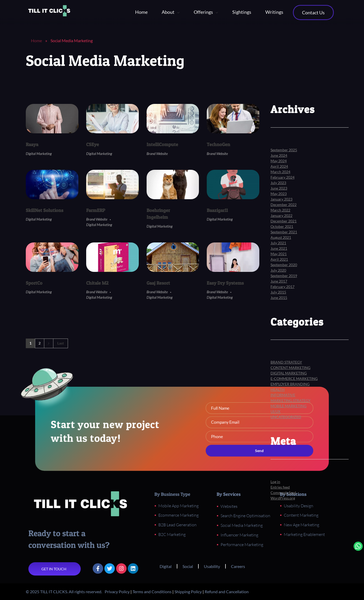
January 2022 (281, 215)
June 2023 (279, 188)
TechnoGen (218, 144)
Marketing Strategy (291, 400)
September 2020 (284, 265)
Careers (238, 566)
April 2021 (279, 259)
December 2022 (284, 205)
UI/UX (275, 411)
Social (188, 566)
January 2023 (281, 199)
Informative (283, 395)
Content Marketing (290, 368)
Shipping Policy (188, 592)
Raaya (32, 144)
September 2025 (284, 150)
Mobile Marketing (288, 406)
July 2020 (278, 270)
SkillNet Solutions (45, 210)
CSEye (93, 144)
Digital (166, 566)
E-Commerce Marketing (294, 379)
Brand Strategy (286, 362)
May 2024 (279, 161)
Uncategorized (286, 417)
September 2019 (284, 276)
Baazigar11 (217, 210)
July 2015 (278, 292)
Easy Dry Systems (225, 283)
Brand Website (157, 154)
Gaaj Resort (158, 283)
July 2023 (278, 183)
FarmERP (96, 210)
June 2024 (279, 155)
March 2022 (280, 210)
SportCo (34, 283)
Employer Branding (290, 384)
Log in (275, 482)
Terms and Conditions (152, 592)
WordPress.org (283, 498)
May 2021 (279, 254)
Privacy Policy (117, 592)
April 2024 (279, 166)
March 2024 (280, 172)
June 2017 (279, 281)
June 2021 (279, 248)
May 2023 (279, 194)
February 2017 (283, 287)
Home (36, 40)
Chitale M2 (97, 283)
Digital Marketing (39, 154)
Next (49, 343)
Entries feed (280, 487)
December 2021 (284, 221)
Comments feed (283, 493)
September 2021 (284, 232)
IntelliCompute (162, 144)
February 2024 (283, 177)
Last (61, 343)
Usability (212, 566)
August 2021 (281, 237)
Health (278, 389)
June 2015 (279, 298)
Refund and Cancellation (227, 592)
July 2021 (278, 243)
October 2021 (282, 226)
